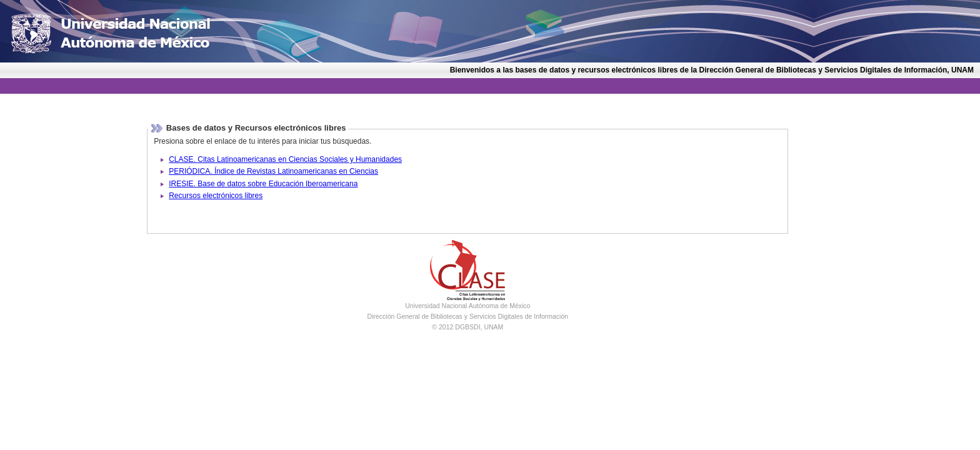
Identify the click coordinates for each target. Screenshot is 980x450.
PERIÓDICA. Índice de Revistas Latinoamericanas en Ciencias (273, 171)
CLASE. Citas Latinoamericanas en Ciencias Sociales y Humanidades (285, 159)
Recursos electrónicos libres (216, 196)
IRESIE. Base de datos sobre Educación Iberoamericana (263, 184)
